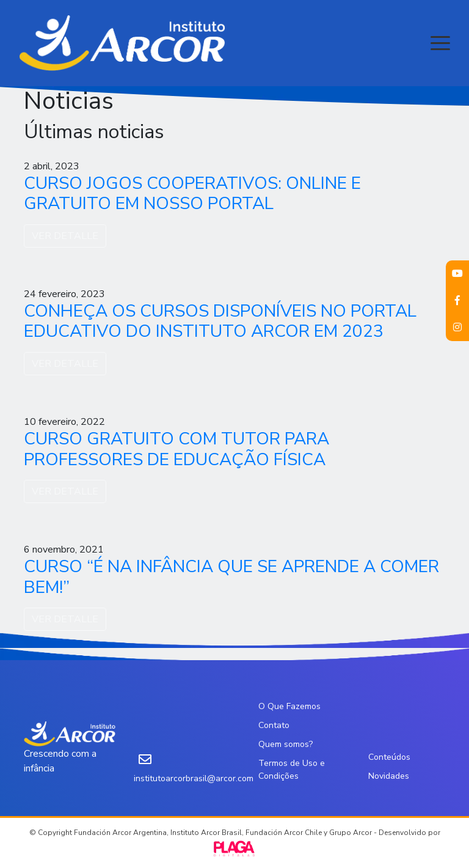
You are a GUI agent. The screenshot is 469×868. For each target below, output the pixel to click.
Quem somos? (285, 744)
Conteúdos (389, 757)
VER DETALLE (65, 236)
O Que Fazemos (289, 706)
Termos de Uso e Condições (292, 770)
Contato (274, 725)
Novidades (389, 776)
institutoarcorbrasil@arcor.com (194, 778)
